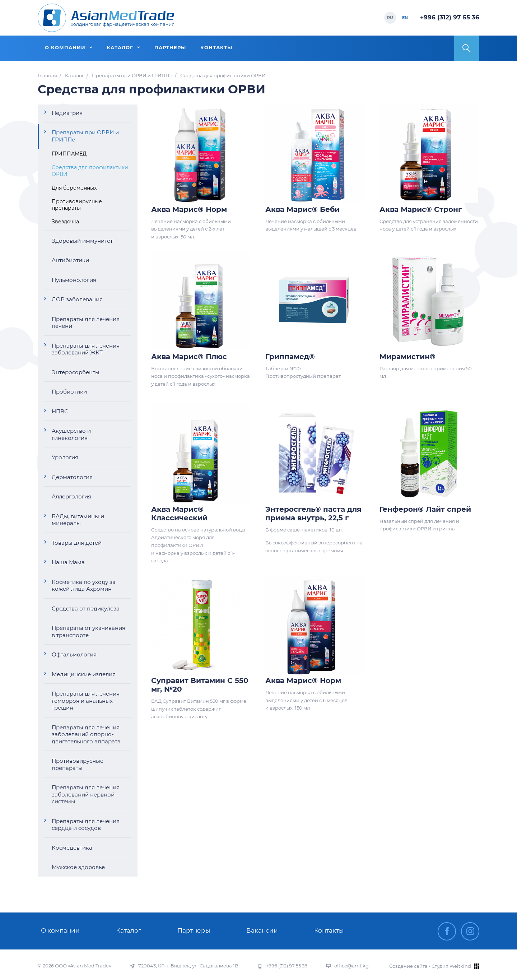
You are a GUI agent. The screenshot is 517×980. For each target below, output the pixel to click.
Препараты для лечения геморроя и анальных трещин (86, 701)
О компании (60, 930)
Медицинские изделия (84, 674)
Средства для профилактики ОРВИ (90, 171)
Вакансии (262, 930)
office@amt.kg (351, 966)
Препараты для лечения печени (86, 323)
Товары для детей (77, 543)
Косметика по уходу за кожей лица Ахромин (84, 586)
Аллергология (71, 496)
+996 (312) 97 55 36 (450, 17)
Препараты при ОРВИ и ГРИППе (132, 76)
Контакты (329, 930)
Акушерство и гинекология (71, 434)
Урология (65, 457)
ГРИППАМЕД (69, 154)
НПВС (60, 411)
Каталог (74, 76)
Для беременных (74, 188)
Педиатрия (67, 113)
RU (390, 18)
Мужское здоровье (78, 867)
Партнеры (194, 930)
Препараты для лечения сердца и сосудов (86, 825)
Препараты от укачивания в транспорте (89, 631)
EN (405, 18)
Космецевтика (72, 848)
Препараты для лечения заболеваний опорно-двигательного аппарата (86, 734)
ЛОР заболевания (77, 299)
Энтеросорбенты (76, 372)
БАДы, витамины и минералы (78, 520)
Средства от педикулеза (86, 609)
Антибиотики (70, 260)
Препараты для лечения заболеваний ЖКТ (86, 349)
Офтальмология (74, 654)
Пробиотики (69, 392)
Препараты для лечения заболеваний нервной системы (86, 794)
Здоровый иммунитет (82, 241)
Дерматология (72, 477)
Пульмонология (74, 280)
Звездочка (65, 222)
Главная (47, 76)
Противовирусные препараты (77, 205)
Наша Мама (68, 562)
